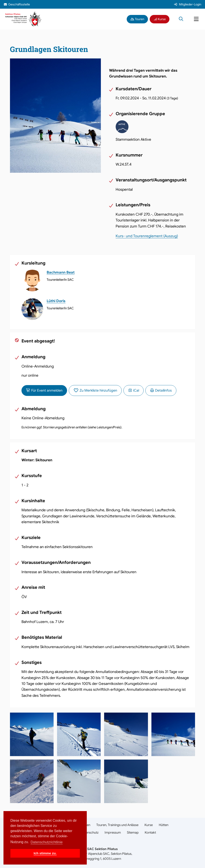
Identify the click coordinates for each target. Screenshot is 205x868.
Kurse (160, 19)
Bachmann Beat (61, 272)
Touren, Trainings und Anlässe (117, 825)
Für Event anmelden (44, 390)
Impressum (113, 833)
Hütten (164, 825)
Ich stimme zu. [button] (45, 853)
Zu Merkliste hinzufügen (95, 390)
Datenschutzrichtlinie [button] (47, 842)
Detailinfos (161, 390)
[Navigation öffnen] (196, 19)
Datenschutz (90, 833)
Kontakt (150, 833)
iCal (134, 390)
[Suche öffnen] (181, 19)
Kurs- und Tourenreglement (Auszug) (147, 236)
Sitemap (133, 833)
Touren (137, 19)
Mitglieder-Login (188, 4)
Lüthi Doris (56, 301)
